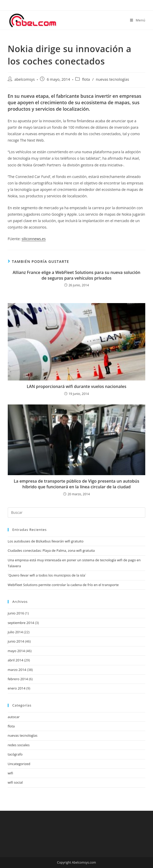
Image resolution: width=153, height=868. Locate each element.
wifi (10, 773)
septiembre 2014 (21, 623)
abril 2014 (15, 660)
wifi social (15, 782)
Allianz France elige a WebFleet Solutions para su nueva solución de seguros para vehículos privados (77, 275)
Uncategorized (19, 764)
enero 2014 (17, 688)
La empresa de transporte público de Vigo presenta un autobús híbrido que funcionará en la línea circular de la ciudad (76, 484)
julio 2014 (15, 632)
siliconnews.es (34, 239)
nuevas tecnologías (113, 79)
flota (86, 79)
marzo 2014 (17, 670)
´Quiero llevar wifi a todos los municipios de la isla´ (47, 575)
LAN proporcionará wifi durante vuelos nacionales (77, 386)
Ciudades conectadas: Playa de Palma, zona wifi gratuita (51, 550)
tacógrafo (15, 754)
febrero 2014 (18, 679)
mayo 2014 (16, 651)
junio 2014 (16, 641)
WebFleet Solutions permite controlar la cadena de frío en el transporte (63, 585)
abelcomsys (25, 79)
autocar (14, 717)
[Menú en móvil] (138, 20)
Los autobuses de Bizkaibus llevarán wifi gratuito (46, 541)
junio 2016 (16, 613)
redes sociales (19, 745)
